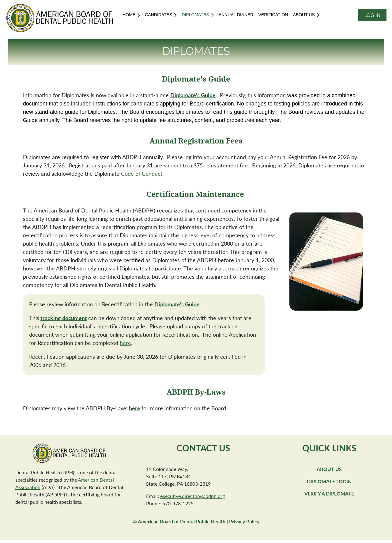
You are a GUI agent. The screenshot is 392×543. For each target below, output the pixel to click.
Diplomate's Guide (177, 304)
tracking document (64, 318)
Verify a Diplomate (329, 493)
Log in (372, 15)
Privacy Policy (244, 521)
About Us (329, 469)
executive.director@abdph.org (192, 496)
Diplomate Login (329, 481)
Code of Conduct (142, 174)
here (125, 343)
